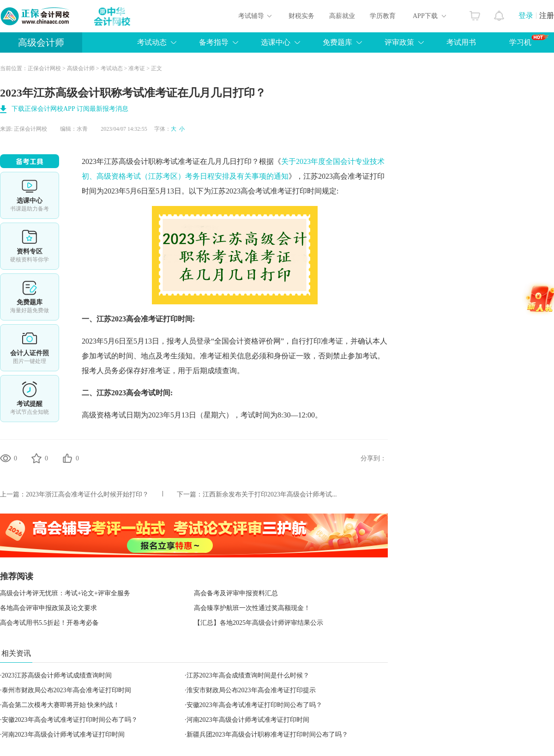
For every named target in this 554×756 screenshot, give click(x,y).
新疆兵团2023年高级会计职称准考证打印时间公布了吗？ (267, 735)
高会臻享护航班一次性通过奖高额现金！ (252, 608)
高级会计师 (41, 42)
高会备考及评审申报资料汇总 (236, 593)
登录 (526, 15)
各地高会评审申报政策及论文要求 (48, 608)
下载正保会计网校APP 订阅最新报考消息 (70, 109)
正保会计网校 (44, 68)
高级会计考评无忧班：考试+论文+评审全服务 (65, 593)
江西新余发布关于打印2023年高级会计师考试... (270, 494)
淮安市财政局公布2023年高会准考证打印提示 (251, 690)
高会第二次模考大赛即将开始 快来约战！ (61, 705)
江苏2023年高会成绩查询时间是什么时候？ (248, 675)
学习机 (529, 40)
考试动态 (152, 42)
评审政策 (399, 42)
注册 (547, 15)
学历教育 (383, 16)
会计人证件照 (30, 348)
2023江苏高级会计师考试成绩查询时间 (57, 675)
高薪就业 (342, 16)
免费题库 (337, 42)
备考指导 (214, 42)
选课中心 (276, 42)
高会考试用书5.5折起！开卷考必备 (49, 623)
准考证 (137, 68)
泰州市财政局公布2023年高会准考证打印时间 (66, 690)
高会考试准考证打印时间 (281, 191)
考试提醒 (30, 399)
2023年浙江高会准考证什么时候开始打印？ (87, 494)
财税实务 (301, 16)
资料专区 (30, 246)
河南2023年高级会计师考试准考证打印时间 (248, 720)
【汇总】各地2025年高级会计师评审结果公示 (259, 623)
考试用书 (461, 42)
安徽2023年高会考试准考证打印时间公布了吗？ (254, 705)
